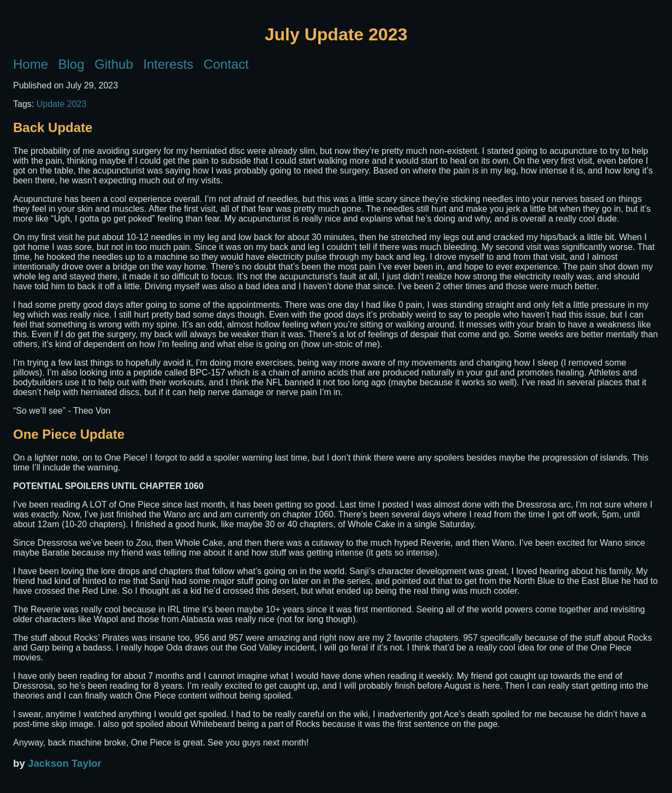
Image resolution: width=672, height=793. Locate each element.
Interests (168, 64)
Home (31, 64)
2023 (77, 104)
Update (51, 104)
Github (114, 64)
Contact (226, 64)
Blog (72, 64)
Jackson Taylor (65, 763)
